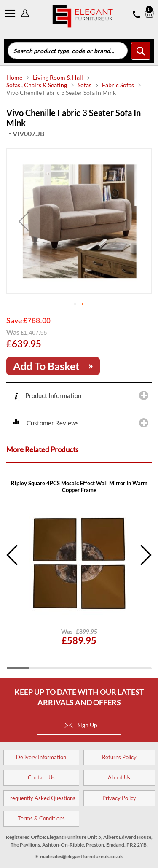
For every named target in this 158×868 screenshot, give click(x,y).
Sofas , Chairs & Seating (37, 85)
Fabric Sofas (119, 85)
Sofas (85, 85)
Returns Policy (119, 757)
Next (145, 555)
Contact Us (41, 777)
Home (15, 77)
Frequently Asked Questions (41, 798)
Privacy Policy (119, 798)
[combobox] (68, 51)
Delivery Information (41, 757)
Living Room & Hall (59, 77)
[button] (24, 221)
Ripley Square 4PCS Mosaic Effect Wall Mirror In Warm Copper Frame (79, 486)
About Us (119, 777)
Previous (13, 555)
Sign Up (81, 725)
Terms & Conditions (41, 818)
